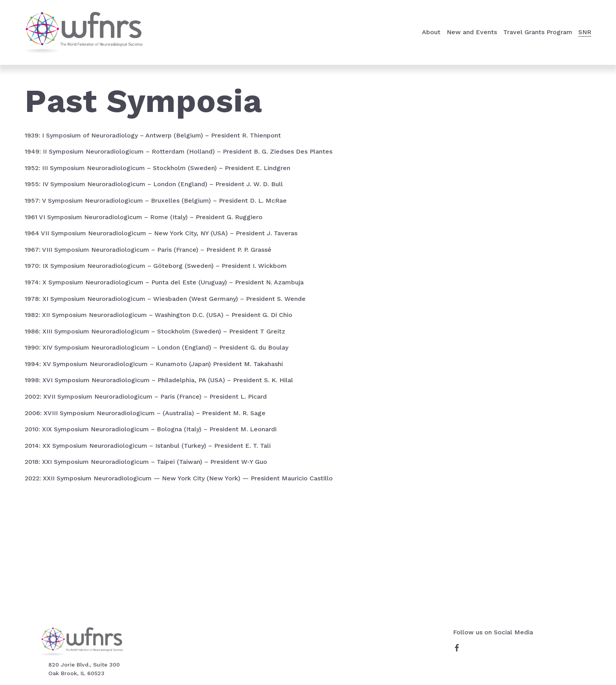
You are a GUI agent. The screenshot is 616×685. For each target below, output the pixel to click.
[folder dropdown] (431, 32)
